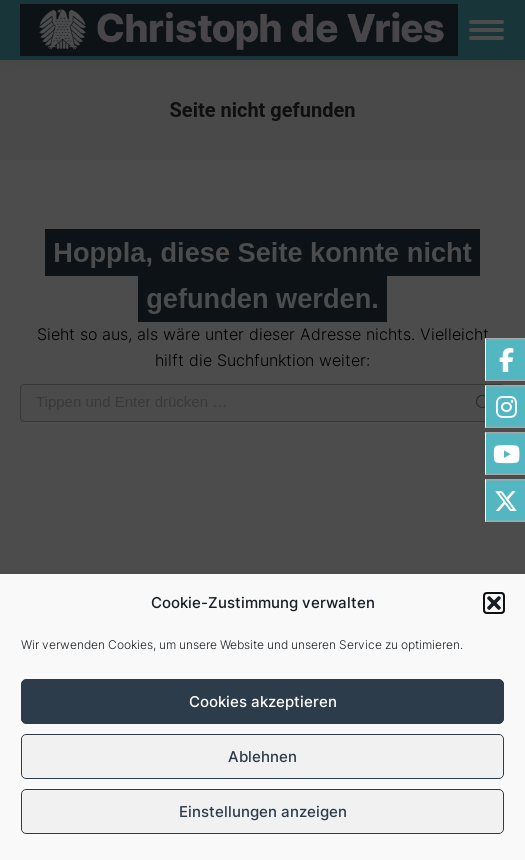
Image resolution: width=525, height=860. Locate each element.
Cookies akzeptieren (263, 701)
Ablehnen (262, 756)
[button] (494, 603)
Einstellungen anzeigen (263, 811)
